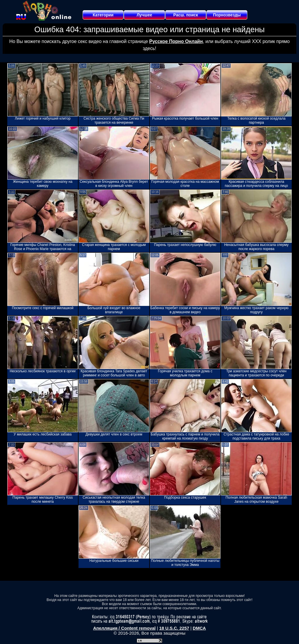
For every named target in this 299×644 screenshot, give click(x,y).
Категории (103, 15)
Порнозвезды (227, 15)
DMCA (199, 628)
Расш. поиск (186, 15)
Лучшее (144, 15)
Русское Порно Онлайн (176, 41)
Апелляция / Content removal (124, 628)
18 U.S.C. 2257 (174, 628)
